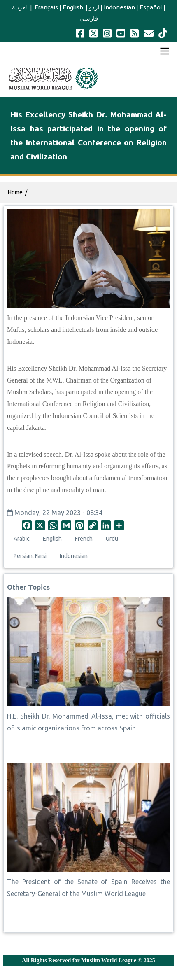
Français (46, 7)
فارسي (89, 18)
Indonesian (119, 7)
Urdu (112, 539)
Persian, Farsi (30, 556)
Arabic (22, 539)
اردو (94, 7)
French (84, 539)
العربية (20, 7)
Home (15, 192)
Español (151, 7)
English (73, 7)
